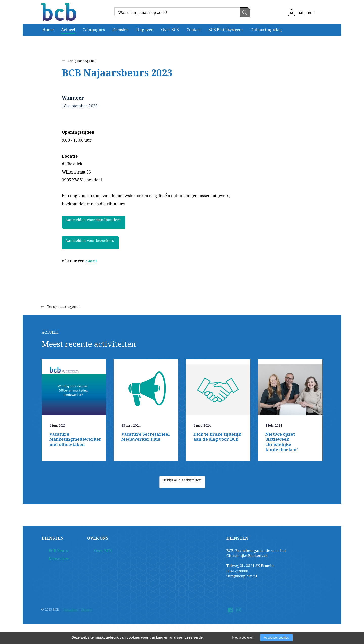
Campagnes (94, 30)
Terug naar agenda (65, 299)
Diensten (121, 30)
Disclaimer (71, 611)
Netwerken (52, 562)
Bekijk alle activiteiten (182, 484)
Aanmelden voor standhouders (98, 222)
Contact (194, 30)
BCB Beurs (51, 553)
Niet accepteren (243, 638)
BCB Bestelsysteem (225, 30)
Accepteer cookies (277, 638)
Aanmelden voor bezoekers (95, 243)
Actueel (68, 30)
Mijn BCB (302, 13)
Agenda (91, 61)
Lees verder (194, 637)
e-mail (92, 261)
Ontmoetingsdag (266, 30)
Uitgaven (145, 30)
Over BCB (170, 30)
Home (48, 30)
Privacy (87, 611)
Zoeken (245, 12)
